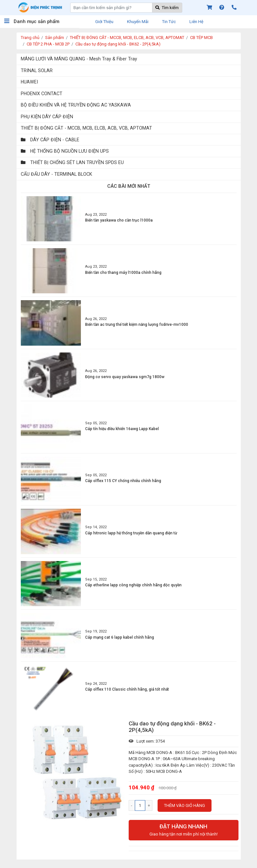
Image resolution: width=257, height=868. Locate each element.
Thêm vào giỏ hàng (185, 805)
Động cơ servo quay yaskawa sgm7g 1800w (125, 377)
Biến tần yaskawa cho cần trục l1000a (119, 220)
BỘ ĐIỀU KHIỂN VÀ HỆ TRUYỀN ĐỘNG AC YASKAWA (76, 105)
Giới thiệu (104, 22)
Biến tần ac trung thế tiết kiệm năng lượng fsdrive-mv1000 (137, 325)
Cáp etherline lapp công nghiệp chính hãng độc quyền (133, 585)
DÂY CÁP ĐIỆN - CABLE (50, 140)
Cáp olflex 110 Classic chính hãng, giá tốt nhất (127, 689)
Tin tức (169, 22)
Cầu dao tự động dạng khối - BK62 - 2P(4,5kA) (118, 44)
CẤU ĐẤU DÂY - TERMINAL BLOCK (57, 174)
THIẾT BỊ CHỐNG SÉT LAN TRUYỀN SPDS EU (72, 162)
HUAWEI (29, 82)
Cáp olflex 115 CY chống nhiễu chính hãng (123, 481)
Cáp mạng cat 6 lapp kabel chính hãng (120, 637)
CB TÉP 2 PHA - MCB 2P (48, 44)
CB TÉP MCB (201, 38)
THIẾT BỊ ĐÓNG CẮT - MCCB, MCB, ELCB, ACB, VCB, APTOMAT (127, 38)
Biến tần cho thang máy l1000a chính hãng (123, 273)
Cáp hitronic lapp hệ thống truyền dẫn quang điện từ (131, 533)
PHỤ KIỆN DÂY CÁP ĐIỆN (47, 117)
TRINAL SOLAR (37, 70)
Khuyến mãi (138, 22)
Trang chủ (30, 38)
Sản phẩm (55, 38)
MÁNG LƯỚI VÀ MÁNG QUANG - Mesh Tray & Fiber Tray (79, 59)
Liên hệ (196, 22)
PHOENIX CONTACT (42, 94)
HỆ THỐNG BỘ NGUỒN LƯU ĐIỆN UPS (65, 151)
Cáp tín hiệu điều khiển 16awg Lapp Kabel (122, 429)
